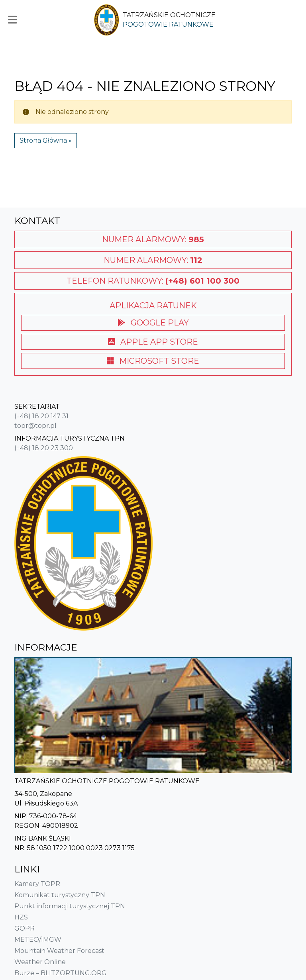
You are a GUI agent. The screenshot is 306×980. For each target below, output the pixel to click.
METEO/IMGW (38, 940)
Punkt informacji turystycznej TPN (70, 906)
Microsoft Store (153, 361)
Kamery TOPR (37, 884)
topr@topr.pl (35, 426)
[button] (14, 20)
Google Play (153, 323)
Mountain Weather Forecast (59, 951)
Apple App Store (153, 342)
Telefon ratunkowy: (153, 281)
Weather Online (40, 962)
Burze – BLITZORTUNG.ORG (61, 973)
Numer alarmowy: (153, 239)
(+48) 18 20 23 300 (44, 448)
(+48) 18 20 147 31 (41, 416)
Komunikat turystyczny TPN (60, 895)
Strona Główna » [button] (46, 140)
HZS (21, 917)
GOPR (25, 928)
